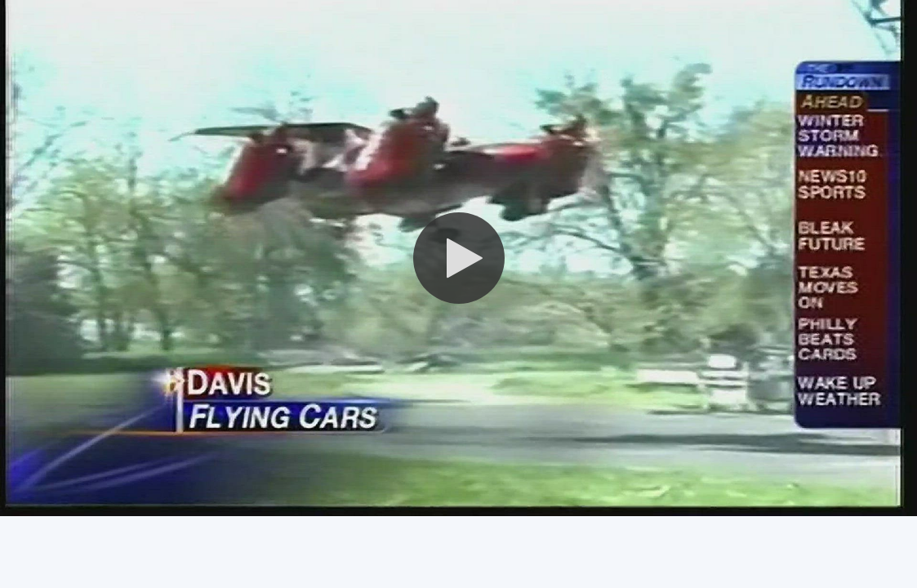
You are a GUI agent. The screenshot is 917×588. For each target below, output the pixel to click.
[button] (459, 258)
